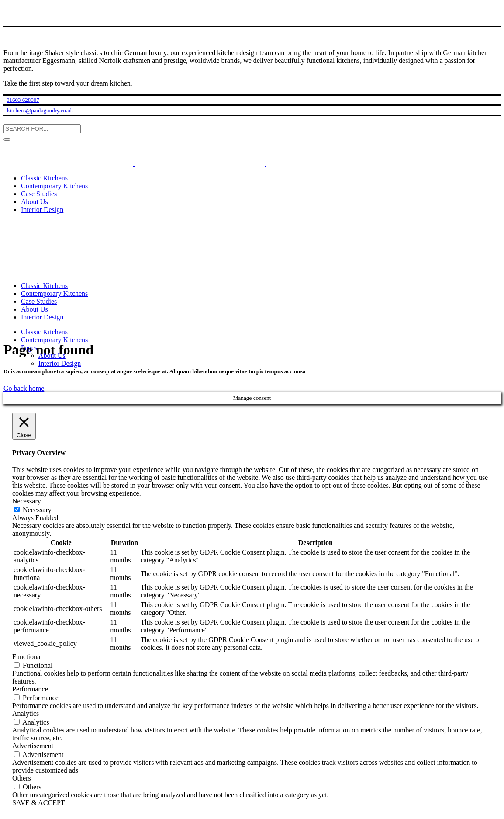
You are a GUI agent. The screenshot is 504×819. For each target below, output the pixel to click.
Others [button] (22, 778)
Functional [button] (27, 657)
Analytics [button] (26, 713)
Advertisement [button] (33, 746)
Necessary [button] (27, 501)
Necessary (37, 510)
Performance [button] (30, 689)
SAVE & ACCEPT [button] (39, 803)
